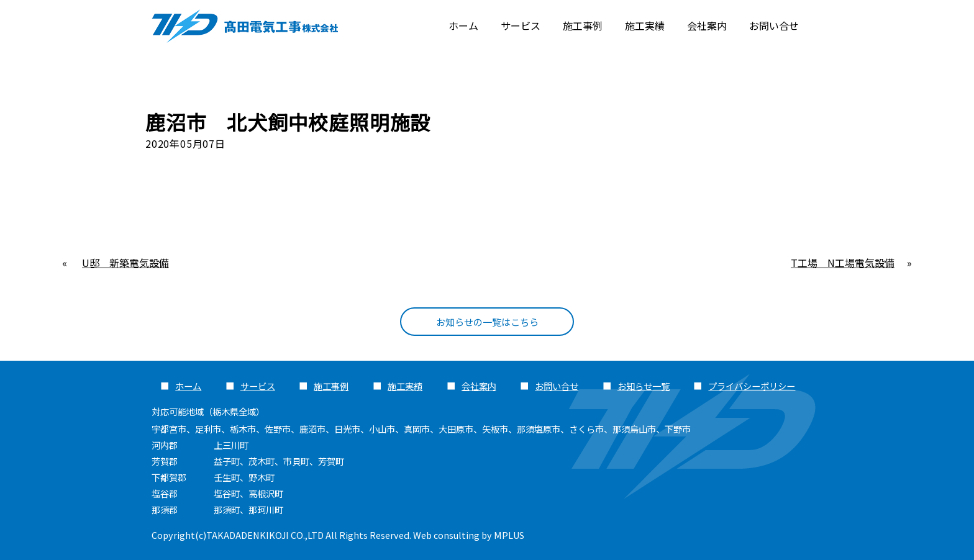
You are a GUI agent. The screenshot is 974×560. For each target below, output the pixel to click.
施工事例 (583, 25)
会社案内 (707, 25)
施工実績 (645, 25)
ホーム (463, 25)
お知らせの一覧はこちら (487, 322)
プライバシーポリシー (752, 386)
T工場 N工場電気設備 (843, 263)
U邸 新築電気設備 (125, 263)
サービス (521, 25)
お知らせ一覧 (644, 386)
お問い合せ (774, 25)
